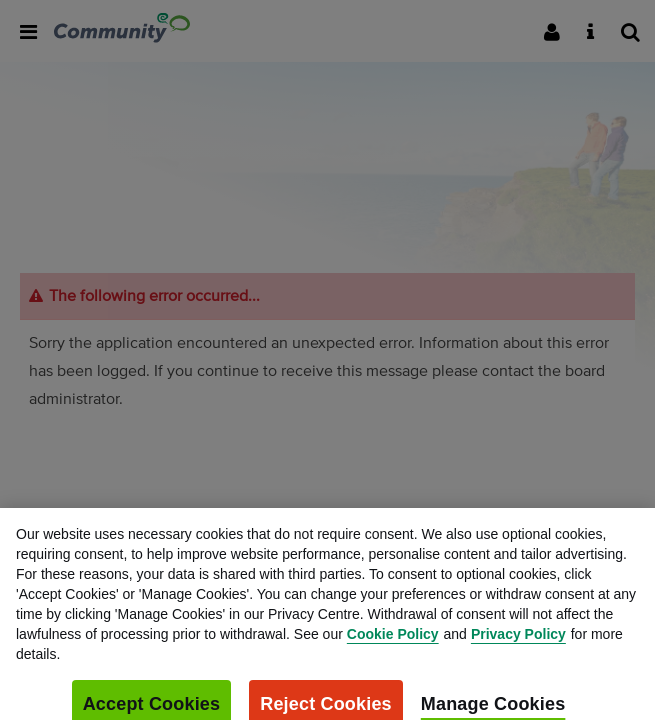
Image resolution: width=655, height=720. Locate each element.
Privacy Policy (518, 639)
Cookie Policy (393, 639)
